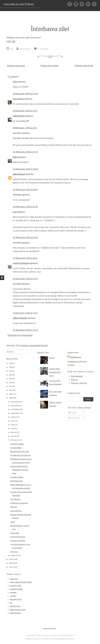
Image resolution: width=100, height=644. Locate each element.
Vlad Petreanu (15, 613)
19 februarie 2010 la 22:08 (25, 94)
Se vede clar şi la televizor (21, 455)
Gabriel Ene (19, 116)
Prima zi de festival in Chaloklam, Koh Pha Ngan (19, 470)
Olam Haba (15, 533)
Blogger (71, 635)
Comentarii (74, 418)
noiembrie (15, 406)
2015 (11, 379)
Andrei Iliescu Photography (21, 582)
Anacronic (14, 579)
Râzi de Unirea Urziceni (20, 451)
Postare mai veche (84, 66)
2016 (11, 375)
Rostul (52, 358)
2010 (11, 398)
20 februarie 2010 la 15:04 (25, 237)
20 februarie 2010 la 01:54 (25, 152)
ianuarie (14, 555)
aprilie (13, 432)
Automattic (37, 639)
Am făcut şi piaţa (17, 444)
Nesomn (14, 507)
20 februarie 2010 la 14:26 (25, 207)
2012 (11, 390)
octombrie (15, 409)
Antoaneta (18, 99)
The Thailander (77, 376)
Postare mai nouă (16, 66)
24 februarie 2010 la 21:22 (25, 330)
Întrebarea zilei (50, 29)
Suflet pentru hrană (17, 610)
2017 (11, 371)
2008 (11, 563)
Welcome (14, 552)
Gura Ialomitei (16, 599)
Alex (15, 82)
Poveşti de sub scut (18, 537)
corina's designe (21, 263)
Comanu (13, 592)
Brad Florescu (25, 49)
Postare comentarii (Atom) (34, 345)
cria (15, 212)
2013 (11, 386)
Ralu (15, 157)
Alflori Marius (20, 318)
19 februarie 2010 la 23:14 (25, 128)
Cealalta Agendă (16, 589)
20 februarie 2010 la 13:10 (25, 190)
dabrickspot (19, 174)
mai (12, 429)
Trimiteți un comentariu (20, 335)
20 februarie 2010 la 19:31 (25, 258)
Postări (73, 413)
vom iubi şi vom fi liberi (19, 4)
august (14, 417)
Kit (11, 603)
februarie (14, 440)
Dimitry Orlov (15, 586)
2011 (10, 394)
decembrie (15, 402)
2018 (11, 367)
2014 (11, 383)
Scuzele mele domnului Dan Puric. (55, 372)
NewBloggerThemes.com (65, 639)
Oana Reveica (15, 606)
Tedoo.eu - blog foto (79, 383)
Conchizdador (16, 448)
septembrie (15, 413)
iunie (13, 425)
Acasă (13, 522)
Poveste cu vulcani (18, 541)
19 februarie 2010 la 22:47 (25, 111)
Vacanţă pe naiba (17, 477)
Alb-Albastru (15, 499)
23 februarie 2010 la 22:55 (25, 279)
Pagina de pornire (50, 66)
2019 (11, 363)
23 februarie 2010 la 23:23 (25, 313)
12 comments (43, 49)
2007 (11, 567)
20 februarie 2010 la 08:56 (26, 169)
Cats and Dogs (16, 511)
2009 (11, 559)
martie (14, 436)
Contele (13, 596)
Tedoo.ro (74, 380)
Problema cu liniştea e (19, 503)
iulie (13, 421)
